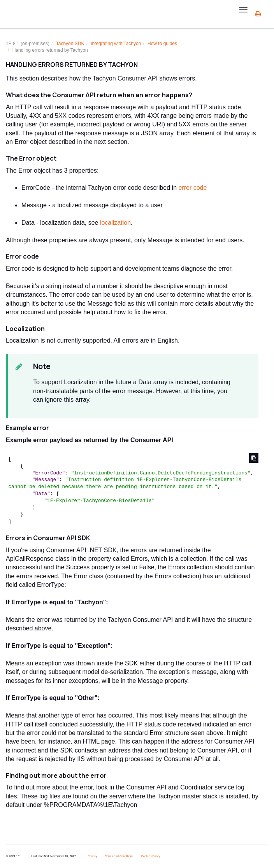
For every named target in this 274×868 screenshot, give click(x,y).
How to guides (162, 44)
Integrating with (116, 44)
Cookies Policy (150, 856)
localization (115, 223)
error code (192, 188)
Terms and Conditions (119, 856)
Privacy (92, 856)
